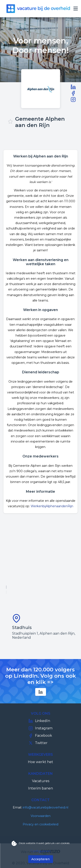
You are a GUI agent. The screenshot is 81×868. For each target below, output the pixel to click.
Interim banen (40, 788)
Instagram (40, 728)
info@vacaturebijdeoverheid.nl (45, 807)
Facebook (40, 736)
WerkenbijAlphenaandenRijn (52, 506)
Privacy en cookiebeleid (40, 824)
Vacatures (41, 781)
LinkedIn (39, 721)
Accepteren (40, 859)
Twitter (38, 743)
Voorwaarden (41, 816)
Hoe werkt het (40, 762)
